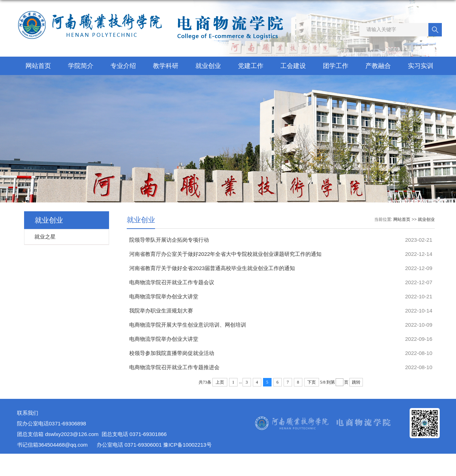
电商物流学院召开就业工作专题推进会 (174, 367)
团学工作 (336, 66)
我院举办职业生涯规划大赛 (161, 311)
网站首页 (38, 66)
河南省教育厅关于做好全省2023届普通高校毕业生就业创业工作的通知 (212, 268)
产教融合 (378, 66)
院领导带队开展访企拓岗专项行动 (169, 240)
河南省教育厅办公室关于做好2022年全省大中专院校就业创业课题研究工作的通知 (225, 254)
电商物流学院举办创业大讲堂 (164, 296)
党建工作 (251, 66)
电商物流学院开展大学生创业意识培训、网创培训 (188, 325)
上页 (220, 382)
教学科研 (166, 66)
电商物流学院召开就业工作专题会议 (172, 282)
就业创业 (208, 66)
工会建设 (293, 66)
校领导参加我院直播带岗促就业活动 (172, 353)
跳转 (356, 382)
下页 (312, 382)
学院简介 (81, 66)
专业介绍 (123, 66)
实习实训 (421, 66)
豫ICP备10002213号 (187, 445)
